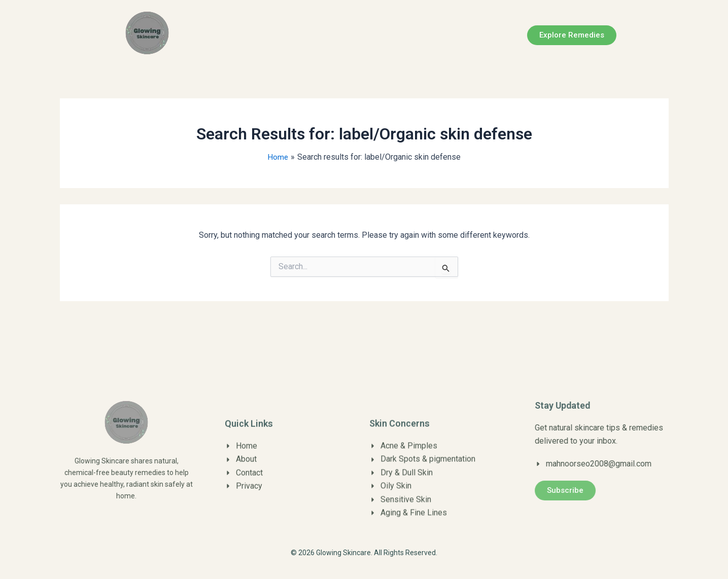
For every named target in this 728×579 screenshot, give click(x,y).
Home (244, 22)
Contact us (340, 22)
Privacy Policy (459, 22)
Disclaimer (397, 22)
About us (287, 22)
